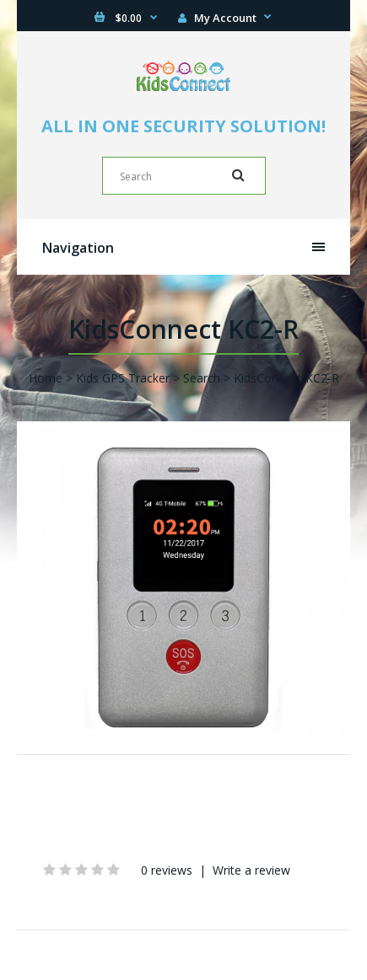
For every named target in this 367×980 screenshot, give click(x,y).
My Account (217, 18)
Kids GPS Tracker (123, 378)
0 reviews (167, 870)
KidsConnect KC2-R (286, 378)
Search (202, 378)
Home (46, 378)
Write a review (251, 870)
